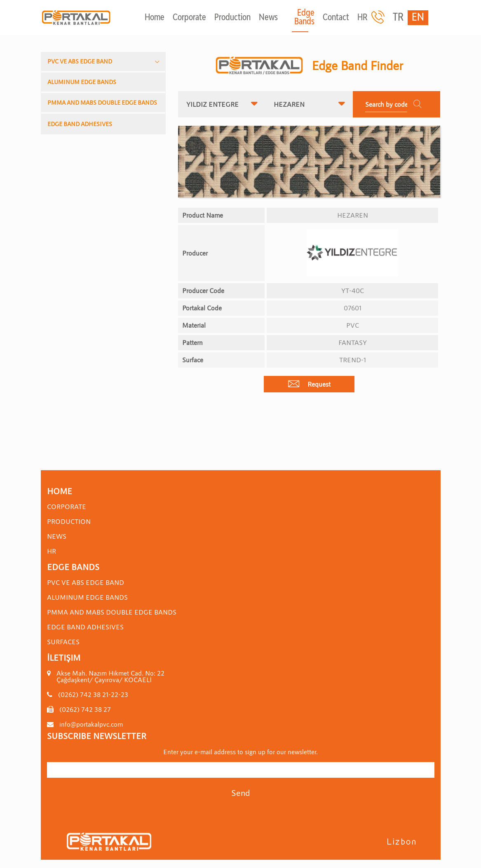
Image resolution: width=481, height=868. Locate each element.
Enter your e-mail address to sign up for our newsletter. (240, 752)
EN (418, 18)
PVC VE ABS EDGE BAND (80, 61)
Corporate (189, 18)
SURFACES (63, 642)
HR (362, 18)
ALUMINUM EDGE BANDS (82, 82)
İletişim (64, 657)
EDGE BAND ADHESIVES (80, 124)
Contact (336, 18)
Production (232, 18)
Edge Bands (304, 18)
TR (398, 18)
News (268, 18)
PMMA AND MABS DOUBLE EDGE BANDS (102, 102)
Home (155, 18)
